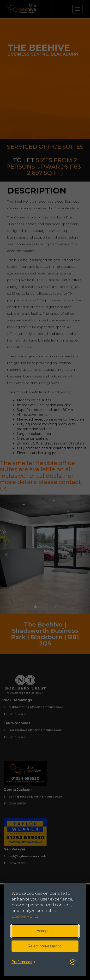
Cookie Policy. (25, 916)
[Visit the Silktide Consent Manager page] (73, 962)
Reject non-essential (45, 946)
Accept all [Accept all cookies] (45, 931)
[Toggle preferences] (24, 962)
